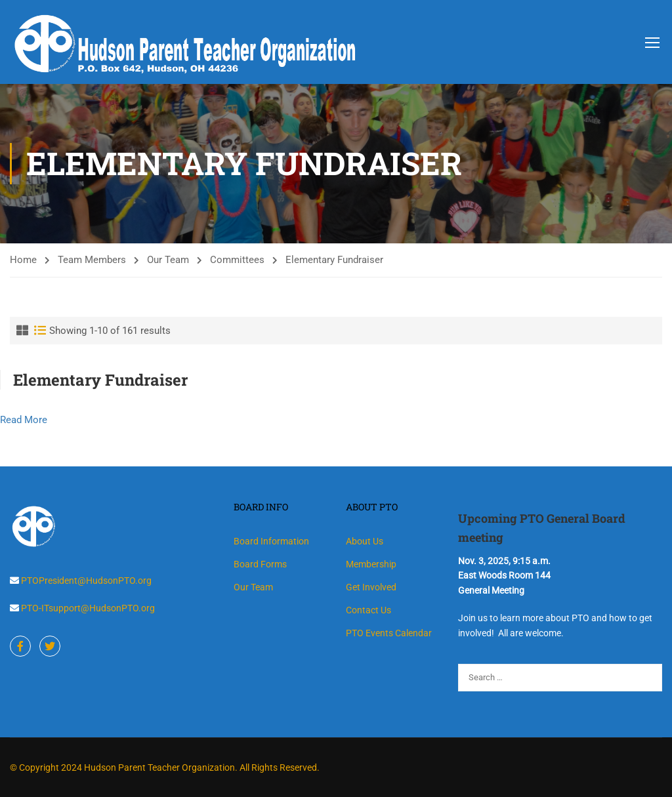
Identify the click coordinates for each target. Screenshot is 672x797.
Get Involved (371, 587)
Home (23, 260)
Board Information (271, 541)
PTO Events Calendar (389, 633)
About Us (365, 541)
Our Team (168, 260)
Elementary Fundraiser (100, 380)
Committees (237, 260)
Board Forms (260, 564)
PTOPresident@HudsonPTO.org (85, 581)
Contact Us (368, 610)
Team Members (92, 260)
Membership (371, 564)
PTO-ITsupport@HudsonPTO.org (87, 608)
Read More (24, 420)
